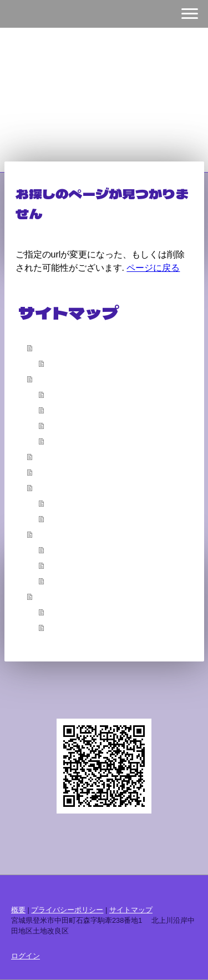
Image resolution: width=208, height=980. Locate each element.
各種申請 (52, 487)
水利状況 (63, 425)
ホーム (48, 347)
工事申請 (63, 518)
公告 (44, 534)
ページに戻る (153, 268)
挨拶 (55, 363)
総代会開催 (67, 580)
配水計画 (52, 456)
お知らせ (52, 596)
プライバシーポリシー (67, 910)
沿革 (55, 394)
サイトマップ (131, 910)
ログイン (26, 956)
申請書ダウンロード (83, 503)
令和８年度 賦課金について (98, 627)
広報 (44, 472)
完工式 (59, 410)
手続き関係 (67, 612)
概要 (44, 378)
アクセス (63, 441)
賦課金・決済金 (75, 549)
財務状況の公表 (75, 565)
